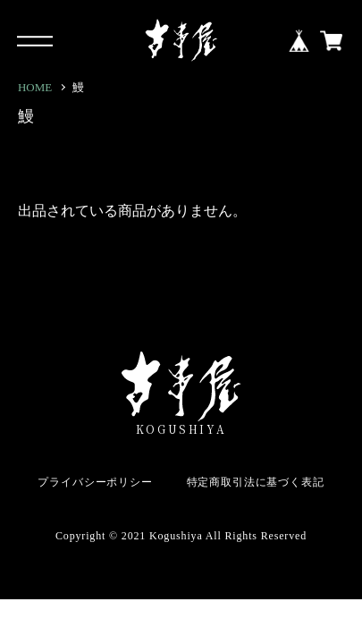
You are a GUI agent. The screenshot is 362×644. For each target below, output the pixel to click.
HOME (35, 87)
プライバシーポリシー (95, 482)
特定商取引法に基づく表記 (256, 482)
